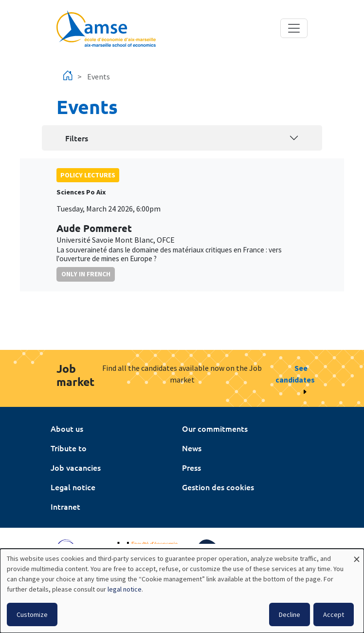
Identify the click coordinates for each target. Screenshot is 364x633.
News (192, 448)
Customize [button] (32, 614)
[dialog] (182, 591)
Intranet (65, 506)
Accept (334, 614)
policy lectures (88, 175)
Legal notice (73, 487)
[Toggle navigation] (294, 28)
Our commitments (215, 428)
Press (191, 467)
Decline (290, 614)
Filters (77, 138)
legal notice (125, 589)
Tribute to (69, 448)
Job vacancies (76, 467)
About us (67, 428)
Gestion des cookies (218, 487)
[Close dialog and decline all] (357, 555)
